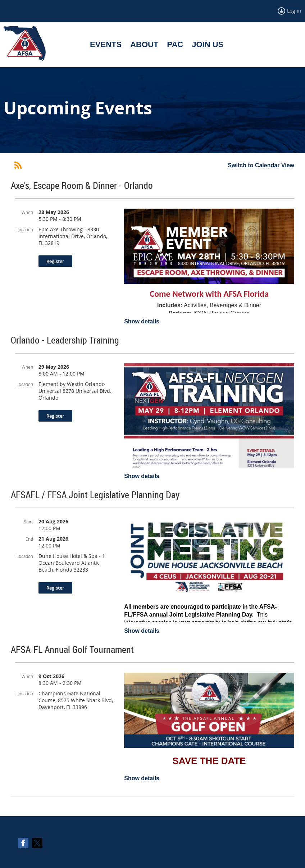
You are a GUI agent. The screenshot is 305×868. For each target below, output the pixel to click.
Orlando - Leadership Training (65, 340)
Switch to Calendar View (261, 165)
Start (28, 522)
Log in (294, 11)
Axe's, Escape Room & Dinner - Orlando (82, 185)
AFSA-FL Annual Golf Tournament (72, 649)
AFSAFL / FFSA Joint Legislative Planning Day (95, 495)
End (29, 539)
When (27, 212)
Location (25, 230)
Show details (142, 321)
